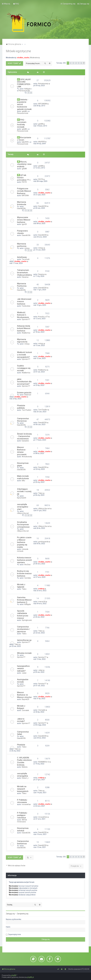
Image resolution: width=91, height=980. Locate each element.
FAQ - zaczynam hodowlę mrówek (22, 123)
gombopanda (43, 542)
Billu (23, 481)
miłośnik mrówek (23, 550)
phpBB (14, 975)
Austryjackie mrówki (23, 681)
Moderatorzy (35, 58)
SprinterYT (26, 319)
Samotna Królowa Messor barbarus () (24, 600)
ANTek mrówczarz (22, 821)
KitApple (28, 89)
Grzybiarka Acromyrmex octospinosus (23, 524)
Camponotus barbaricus (23, 842)
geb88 (24, 111)
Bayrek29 (25, 699)
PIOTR (24, 182)
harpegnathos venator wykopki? (23, 668)
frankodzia (26, 306)
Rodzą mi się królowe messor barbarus (24, 573)
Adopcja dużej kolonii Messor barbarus (24, 328)
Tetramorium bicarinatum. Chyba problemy (24, 272)
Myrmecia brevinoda (22, 203)
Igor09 (24, 224)
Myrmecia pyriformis (22, 245)
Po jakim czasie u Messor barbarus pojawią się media (24, 542)
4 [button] (76, 63)
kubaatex (25, 441)
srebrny (41, 589)
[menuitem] (16, 4)
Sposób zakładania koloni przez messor (23, 614)
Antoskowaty (43, 84)
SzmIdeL (28, 578)
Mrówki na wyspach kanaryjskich (23, 789)
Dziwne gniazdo (24, 393)
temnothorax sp (24, 640)
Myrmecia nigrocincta (22, 340)
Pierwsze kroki (24, 91)
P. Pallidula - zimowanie (22, 801)
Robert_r (25, 778)
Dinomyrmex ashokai (23, 829)
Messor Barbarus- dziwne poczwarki (22, 451)
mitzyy (27, 248)
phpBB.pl (30, 977)
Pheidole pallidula (21, 407)
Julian (24, 673)
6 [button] (81, 63)
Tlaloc (41, 493)
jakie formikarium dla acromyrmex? (24, 382)
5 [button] (79, 63)
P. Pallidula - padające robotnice (22, 815)
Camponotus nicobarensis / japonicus (24, 629)
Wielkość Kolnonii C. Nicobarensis (23, 315)
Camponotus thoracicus (23, 420)
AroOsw (27, 565)
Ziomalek (25, 710)
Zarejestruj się (23, 914)
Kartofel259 (22, 498)
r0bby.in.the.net (23, 513)
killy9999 (25, 142)
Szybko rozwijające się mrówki (24, 368)
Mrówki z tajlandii (21, 586)
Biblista (25, 767)
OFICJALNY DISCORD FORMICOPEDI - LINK (24, 83)
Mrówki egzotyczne (18, 51)
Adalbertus (26, 333)
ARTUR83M (43, 104)
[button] (84, 63)
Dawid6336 (21, 208)
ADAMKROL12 (44, 762)
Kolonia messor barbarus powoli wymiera (24, 560)
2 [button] (71, 63)
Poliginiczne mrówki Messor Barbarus (24, 191)
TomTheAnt (27, 410)
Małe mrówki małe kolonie (23, 477)
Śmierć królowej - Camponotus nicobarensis (24, 436)
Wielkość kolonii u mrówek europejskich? (24, 355)
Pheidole (21, 745)
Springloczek (27, 620)
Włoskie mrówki (24, 653)
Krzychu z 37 (43, 317)
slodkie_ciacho (23, 58)
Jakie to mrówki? (21, 720)
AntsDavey (22, 257)
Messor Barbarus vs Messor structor (24, 695)
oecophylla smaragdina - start (23, 507)
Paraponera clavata (22, 232)
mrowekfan (26, 804)
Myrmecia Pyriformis (22, 285)
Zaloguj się (10, 914)
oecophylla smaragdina (22, 775)
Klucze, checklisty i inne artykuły (24, 164)
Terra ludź (26, 259)
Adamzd (28, 395)
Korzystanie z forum (24, 139)
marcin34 (42, 602)
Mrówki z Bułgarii (21, 707)
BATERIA (25, 195)
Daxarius (25, 277)
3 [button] (73, 63)
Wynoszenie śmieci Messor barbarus (24, 220)
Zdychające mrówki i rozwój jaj (24, 491)
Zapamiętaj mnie (14, 934)
